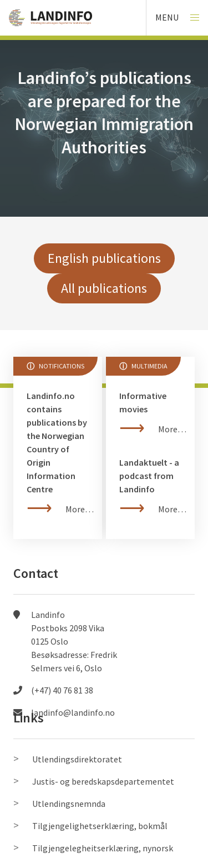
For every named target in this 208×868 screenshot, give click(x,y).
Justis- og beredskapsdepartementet (103, 781)
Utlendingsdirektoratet (77, 759)
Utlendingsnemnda (69, 804)
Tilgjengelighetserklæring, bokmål (100, 826)
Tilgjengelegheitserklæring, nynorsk (103, 848)
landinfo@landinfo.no (73, 712)
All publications (104, 288)
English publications (104, 258)
